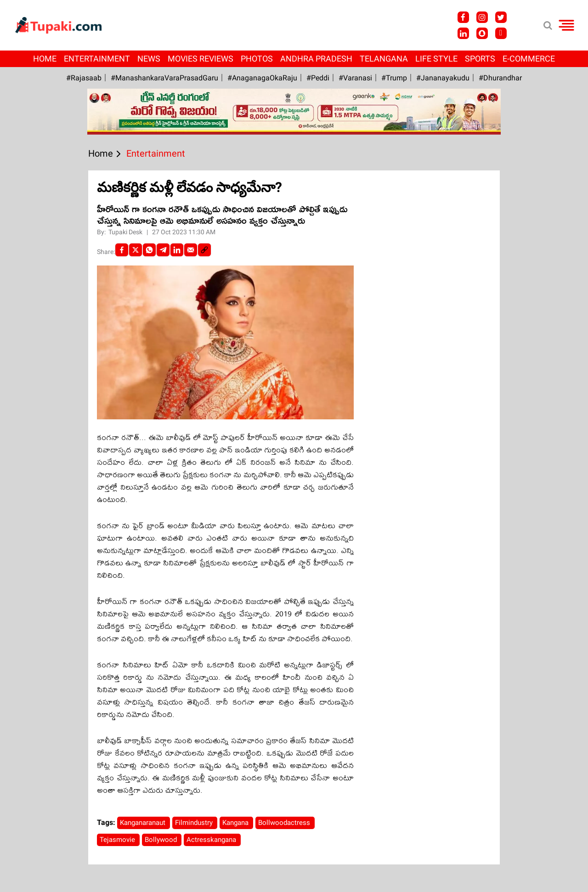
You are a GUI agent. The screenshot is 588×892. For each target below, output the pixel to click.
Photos (257, 59)
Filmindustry (195, 823)
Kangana (236, 823)
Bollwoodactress (285, 823)
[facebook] (122, 250)
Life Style (436, 59)
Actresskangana (212, 840)
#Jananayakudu (443, 78)
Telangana (384, 59)
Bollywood (162, 840)
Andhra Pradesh (316, 59)
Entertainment (97, 59)
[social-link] (204, 250)
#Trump (394, 78)
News (149, 59)
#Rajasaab (84, 78)
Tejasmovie (118, 840)
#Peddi (318, 78)
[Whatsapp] (149, 250)
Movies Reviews (201, 59)
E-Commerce (529, 59)
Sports (480, 59)
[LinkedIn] (177, 250)
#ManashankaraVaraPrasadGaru (164, 78)
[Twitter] (136, 250)
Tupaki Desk (126, 232)
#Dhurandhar (500, 78)
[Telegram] (163, 250)
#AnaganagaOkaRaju (262, 78)
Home (45, 59)
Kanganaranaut (144, 823)
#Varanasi (355, 78)
